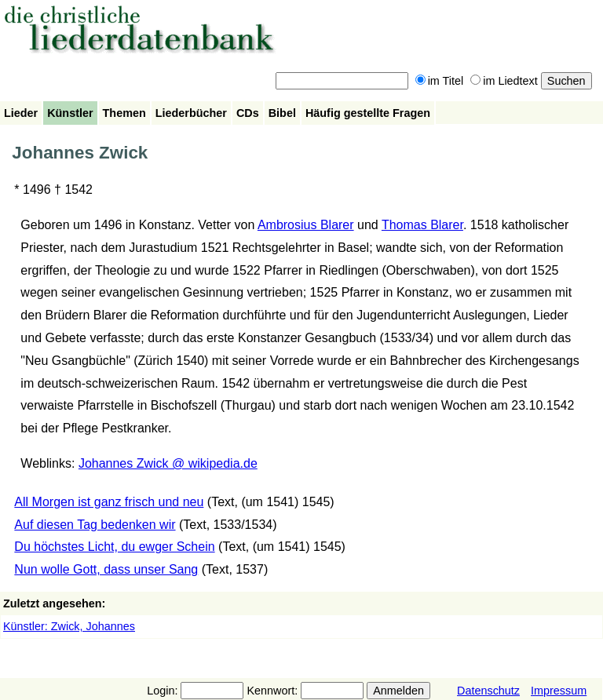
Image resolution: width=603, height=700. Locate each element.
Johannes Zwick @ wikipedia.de (168, 463)
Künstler (70, 113)
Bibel (282, 113)
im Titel (440, 81)
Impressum (559, 691)
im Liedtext (504, 81)
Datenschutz (488, 691)
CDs (248, 113)
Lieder (21, 113)
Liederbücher (191, 113)
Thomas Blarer (422, 225)
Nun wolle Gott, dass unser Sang (106, 569)
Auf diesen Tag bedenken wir (95, 525)
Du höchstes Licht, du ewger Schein (114, 547)
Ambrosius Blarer (306, 225)
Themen (124, 113)
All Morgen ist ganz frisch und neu (109, 502)
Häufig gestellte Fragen (368, 113)
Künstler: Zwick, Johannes (69, 626)
